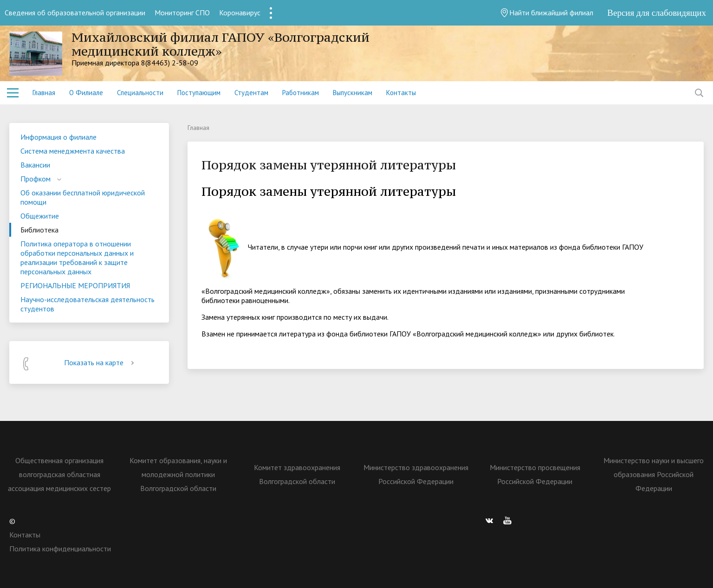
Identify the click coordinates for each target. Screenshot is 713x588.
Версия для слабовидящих (657, 13)
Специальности (140, 93)
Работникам (301, 93)
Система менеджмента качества (73, 151)
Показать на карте (101, 362)
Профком (36, 179)
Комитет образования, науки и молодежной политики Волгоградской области (178, 474)
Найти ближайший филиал (547, 13)
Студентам (251, 93)
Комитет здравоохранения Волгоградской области (297, 474)
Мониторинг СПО (182, 13)
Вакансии (35, 165)
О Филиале (86, 93)
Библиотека (39, 230)
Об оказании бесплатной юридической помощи (83, 197)
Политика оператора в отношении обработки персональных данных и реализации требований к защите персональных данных (77, 258)
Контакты (401, 93)
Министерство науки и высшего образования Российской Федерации (654, 474)
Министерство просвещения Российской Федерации (535, 474)
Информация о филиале (58, 137)
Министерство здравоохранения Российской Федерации (416, 474)
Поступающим (199, 93)
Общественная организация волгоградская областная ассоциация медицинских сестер (59, 474)
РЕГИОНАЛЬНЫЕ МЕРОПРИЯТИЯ (75, 285)
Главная (44, 93)
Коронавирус (240, 13)
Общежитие (40, 216)
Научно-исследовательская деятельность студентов (88, 304)
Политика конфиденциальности (60, 549)
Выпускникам (353, 93)
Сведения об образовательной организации (75, 13)
